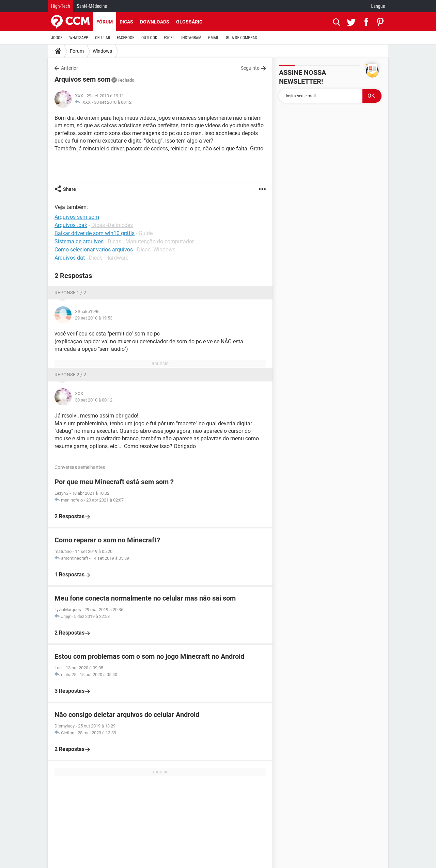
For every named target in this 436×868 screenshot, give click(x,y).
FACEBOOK (126, 38)
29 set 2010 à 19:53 (94, 318)
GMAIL (214, 38)
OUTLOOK (149, 38)
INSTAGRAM (191, 38)
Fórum (105, 22)
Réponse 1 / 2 (70, 293)
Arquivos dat (70, 258)
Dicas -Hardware (109, 258)
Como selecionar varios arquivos (94, 250)
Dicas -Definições (112, 225)
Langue (378, 6)
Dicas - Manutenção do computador (151, 241)
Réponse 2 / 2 (70, 375)
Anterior (69, 68)
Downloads (155, 22)
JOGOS (57, 38)
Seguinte (250, 68)
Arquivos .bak (71, 225)
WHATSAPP (79, 38)
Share (69, 189)
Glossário (189, 22)
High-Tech (60, 6)
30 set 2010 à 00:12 (113, 102)
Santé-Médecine (92, 6)
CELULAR (103, 38)
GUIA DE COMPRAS (241, 38)
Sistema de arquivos (79, 241)
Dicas (126, 22)
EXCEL (169, 38)
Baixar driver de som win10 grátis (95, 233)
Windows (102, 51)
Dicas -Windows (156, 250)
